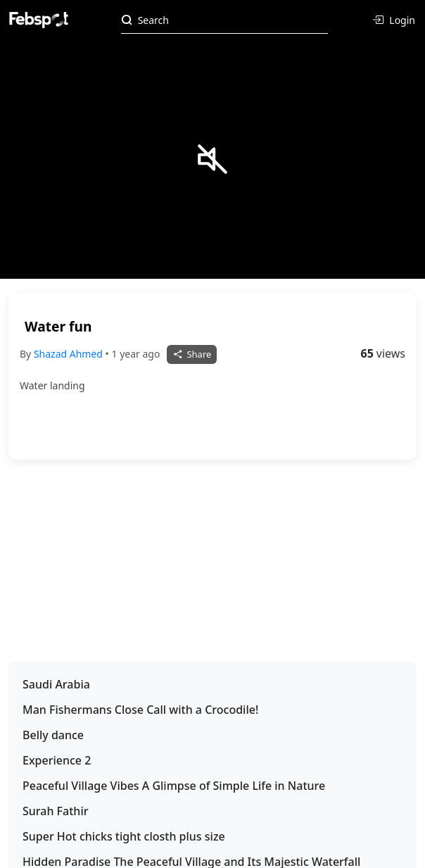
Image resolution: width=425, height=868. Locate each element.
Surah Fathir (55, 811)
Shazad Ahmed (70, 354)
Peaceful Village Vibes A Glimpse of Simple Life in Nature (174, 786)
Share (192, 354)
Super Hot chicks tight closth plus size (124, 836)
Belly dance (53, 735)
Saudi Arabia (56, 684)
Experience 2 (57, 760)
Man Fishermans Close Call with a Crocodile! (140, 710)
